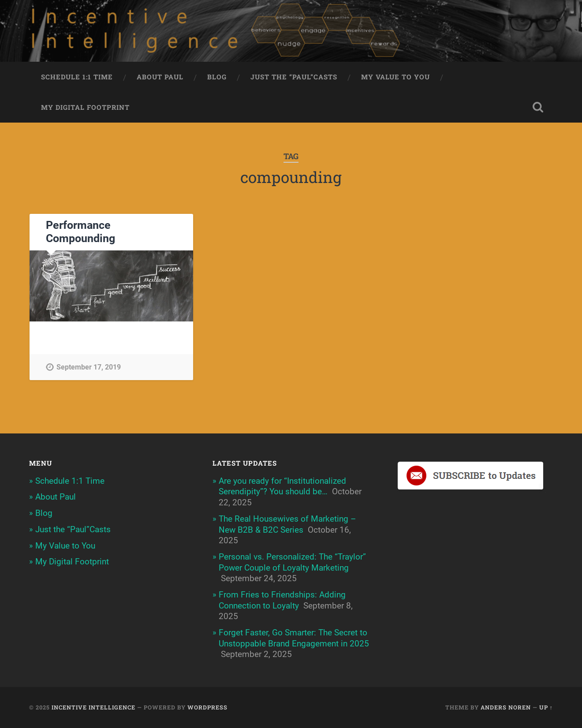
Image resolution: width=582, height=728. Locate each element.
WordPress (207, 707)
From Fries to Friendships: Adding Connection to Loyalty (282, 600)
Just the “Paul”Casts (294, 77)
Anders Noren (506, 707)
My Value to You (395, 77)
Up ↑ (546, 707)
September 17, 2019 (89, 367)
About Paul (160, 77)
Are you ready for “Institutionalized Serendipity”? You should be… (282, 486)
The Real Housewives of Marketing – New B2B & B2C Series (287, 524)
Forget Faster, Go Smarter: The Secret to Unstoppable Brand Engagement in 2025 (294, 638)
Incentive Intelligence (93, 707)
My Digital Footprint (85, 107)
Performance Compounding (80, 232)
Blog (217, 77)
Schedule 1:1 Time (77, 77)
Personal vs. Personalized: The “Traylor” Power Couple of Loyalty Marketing (292, 562)
